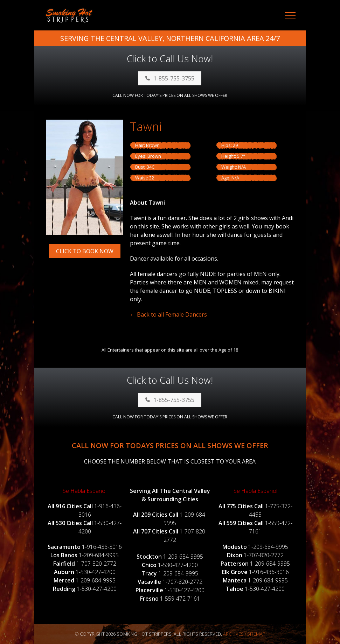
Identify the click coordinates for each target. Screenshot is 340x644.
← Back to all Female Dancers (168, 314)
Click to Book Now (85, 251)
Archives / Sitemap (244, 634)
